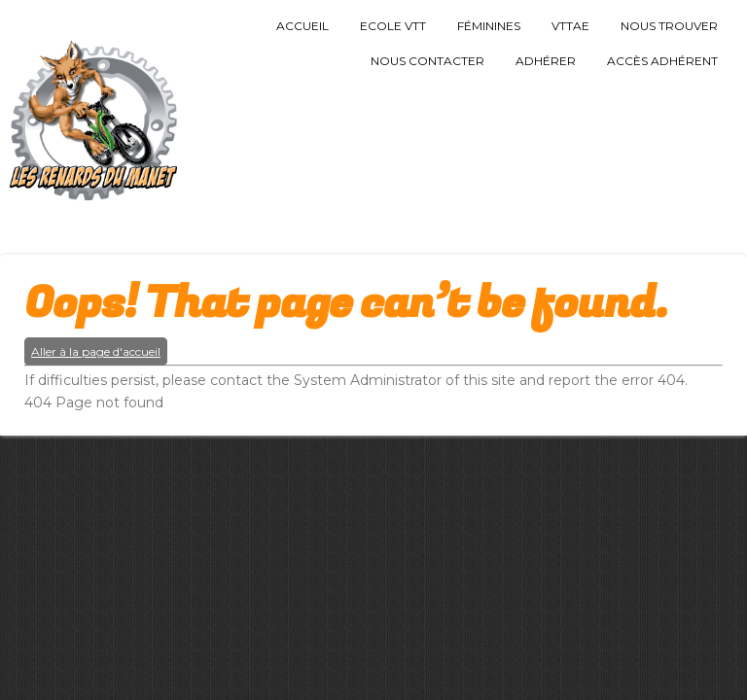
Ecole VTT (393, 26)
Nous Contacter (427, 61)
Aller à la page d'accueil (96, 351)
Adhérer (546, 61)
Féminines (489, 26)
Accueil (302, 26)
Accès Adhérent (662, 61)
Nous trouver (669, 26)
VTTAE (570, 26)
